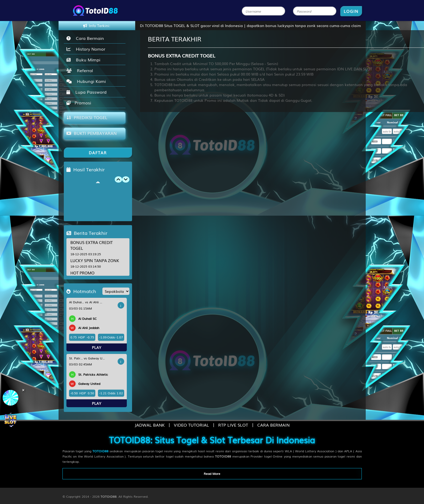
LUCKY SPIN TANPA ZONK (95, 260)
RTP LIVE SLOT (233, 425)
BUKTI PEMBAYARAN (91, 133)
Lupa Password (87, 92)
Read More (212, 474)
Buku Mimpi (83, 60)
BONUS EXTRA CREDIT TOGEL (91, 245)
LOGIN (351, 11)
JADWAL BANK (150, 425)
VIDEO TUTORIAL (191, 425)
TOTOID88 (109, 496)
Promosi (79, 103)
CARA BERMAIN (273, 425)
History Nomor (86, 49)
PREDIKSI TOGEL (87, 117)
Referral (80, 70)
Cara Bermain (85, 38)
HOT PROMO (82, 273)
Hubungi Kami (86, 81)
